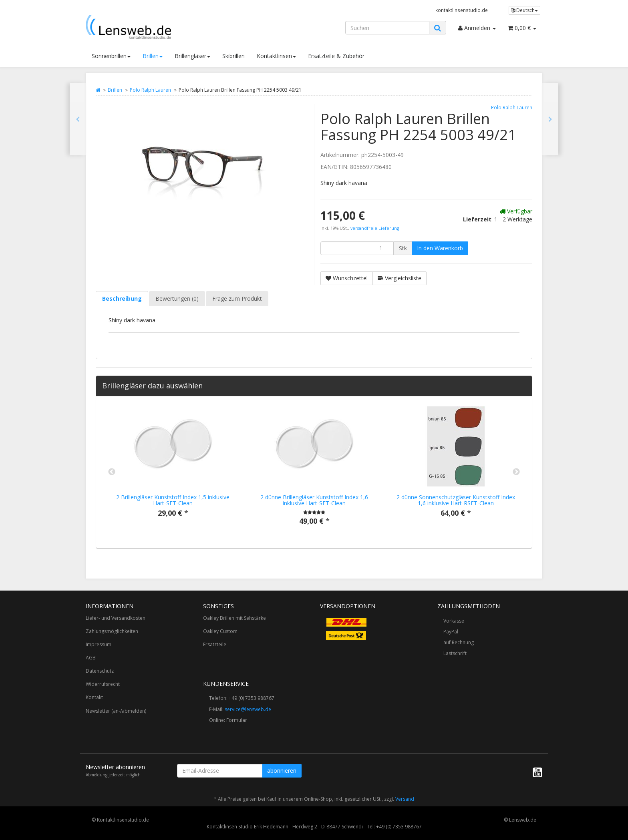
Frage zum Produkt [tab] (237, 298)
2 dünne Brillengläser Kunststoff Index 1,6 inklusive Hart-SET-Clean (314, 500)
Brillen (153, 56)
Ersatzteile (215, 644)
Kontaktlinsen (276, 56)
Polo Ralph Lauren (150, 90)
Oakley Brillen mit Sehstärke (234, 618)
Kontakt (94, 697)
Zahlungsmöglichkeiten (112, 631)
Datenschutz (100, 671)
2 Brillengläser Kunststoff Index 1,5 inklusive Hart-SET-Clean (173, 500)
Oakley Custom (220, 631)
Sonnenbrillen (111, 56)
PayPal (451, 632)
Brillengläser (192, 56)
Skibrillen (233, 56)
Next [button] (516, 472)
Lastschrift (455, 653)
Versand (405, 799)
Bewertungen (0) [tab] (177, 298)
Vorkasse (454, 621)
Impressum (99, 644)
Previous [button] (112, 472)
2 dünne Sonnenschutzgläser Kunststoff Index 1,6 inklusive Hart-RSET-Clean (456, 500)
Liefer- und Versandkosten (116, 618)
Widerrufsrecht (103, 684)
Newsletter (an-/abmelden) (116, 711)
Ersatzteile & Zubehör (336, 56)
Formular (237, 720)
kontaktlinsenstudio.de (462, 10)
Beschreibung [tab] (122, 298)
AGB (91, 658)
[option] (173, 468)
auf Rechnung (459, 642)
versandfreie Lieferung (375, 228)
